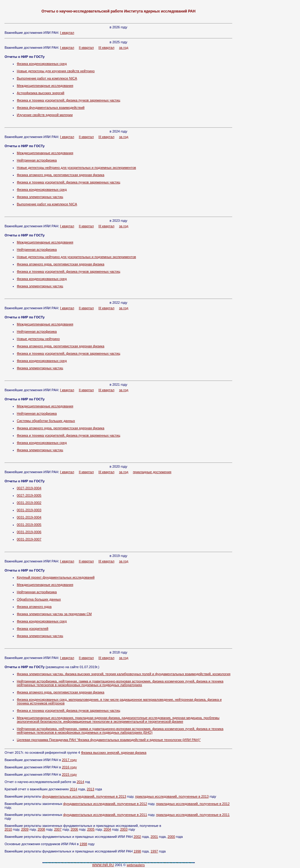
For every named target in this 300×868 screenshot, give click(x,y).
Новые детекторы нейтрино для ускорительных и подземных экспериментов (76, 168)
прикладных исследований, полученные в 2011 (193, 815)
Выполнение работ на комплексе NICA (47, 78)
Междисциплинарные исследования (45, 86)
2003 (124, 829)
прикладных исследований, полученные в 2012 (193, 804)
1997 (154, 851)
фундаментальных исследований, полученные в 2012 (105, 804)
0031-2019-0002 (29, 503)
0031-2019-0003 (29, 510)
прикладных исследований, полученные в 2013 (172, 796)
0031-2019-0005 (29, 525)
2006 (74, 829)
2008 (41, 829)
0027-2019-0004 (29, 488)
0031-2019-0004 (29, 517)
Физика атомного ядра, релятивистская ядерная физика (61, 175)
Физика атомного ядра (34, 607)
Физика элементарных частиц (40, 197)
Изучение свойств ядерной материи (45, 115)
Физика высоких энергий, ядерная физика (114, 753)
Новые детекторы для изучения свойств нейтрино (56, 71)
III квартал (106, 48)
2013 (91, 789)
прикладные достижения (152, 472)
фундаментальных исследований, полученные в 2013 (84, 796)
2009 (25, 829)
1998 (83, 844)
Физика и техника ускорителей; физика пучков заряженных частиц (68, 100)
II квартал (86, 48)
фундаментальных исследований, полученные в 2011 (105, 815)
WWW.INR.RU (103, 865)
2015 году (69, 774)
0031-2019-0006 (29, 532)
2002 (137, 837)
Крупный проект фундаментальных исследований (56, 577)
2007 (58, 829)
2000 (171, 837)
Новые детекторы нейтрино (38, 339)
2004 (107, 829)
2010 (8, 829)
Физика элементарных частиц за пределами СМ (54, 614)
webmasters (136, 865)
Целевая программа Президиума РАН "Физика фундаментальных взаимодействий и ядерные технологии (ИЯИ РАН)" (109, 740)
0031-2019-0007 (29, 539)
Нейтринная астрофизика (37, 160)
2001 (154, 837)
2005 (91, 829)
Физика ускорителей (32, 629)
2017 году (69, 760)
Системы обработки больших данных (46, 421)
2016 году (69, 767)
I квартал (67, 33)
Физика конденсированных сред (42, 64)
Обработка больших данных (39, 599)
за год (123, 48)
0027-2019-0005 (29, 495)
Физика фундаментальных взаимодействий (51, 108)
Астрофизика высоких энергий (41, 93)
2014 (80, 782)
